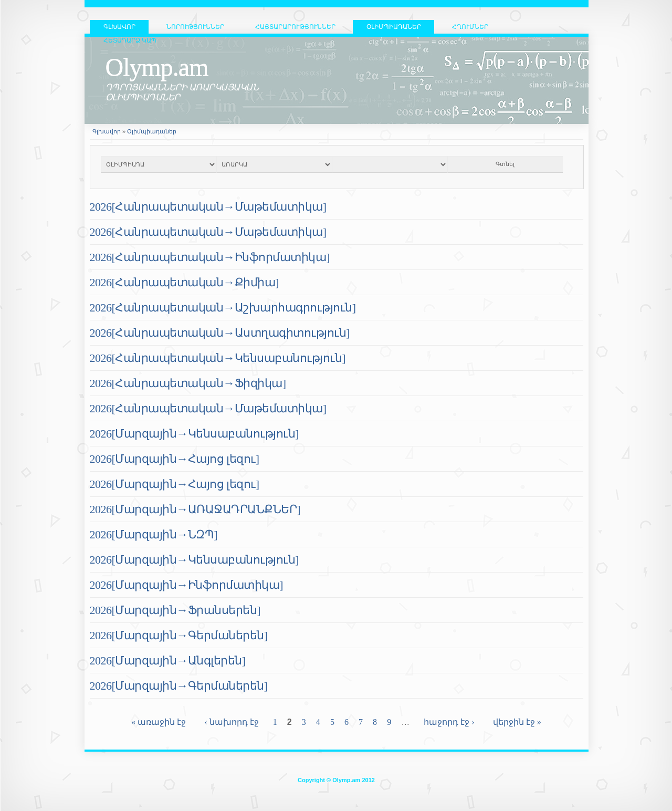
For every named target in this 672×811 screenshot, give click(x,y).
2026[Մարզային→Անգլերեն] (168, 661)
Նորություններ (195, 27)
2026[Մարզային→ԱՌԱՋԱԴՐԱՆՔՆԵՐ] (195, 509)
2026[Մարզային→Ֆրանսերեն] (175, 610)
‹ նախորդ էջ (231, 722)
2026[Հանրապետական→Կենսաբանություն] (218, 358)
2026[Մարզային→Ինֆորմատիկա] (187, 585)
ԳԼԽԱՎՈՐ (119, 27)
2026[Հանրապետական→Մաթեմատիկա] (208, 207)
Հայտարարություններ (295, 27)
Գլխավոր (107, 131)
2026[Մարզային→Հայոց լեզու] (175, 459)
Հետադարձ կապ (130, 40)
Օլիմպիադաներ (394, 27)
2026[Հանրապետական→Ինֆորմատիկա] (210, 257)
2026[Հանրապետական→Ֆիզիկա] (188, 383)
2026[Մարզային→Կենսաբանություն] (195, 434)
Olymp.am (157, 67)
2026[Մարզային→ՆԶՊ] (154, 534)
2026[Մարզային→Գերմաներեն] (179, 635)
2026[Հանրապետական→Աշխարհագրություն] (223, 308)
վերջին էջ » (517, 722)
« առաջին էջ (159, 722)
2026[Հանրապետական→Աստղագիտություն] (220, 333)
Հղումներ (470, 27)
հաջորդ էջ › (449, 722)
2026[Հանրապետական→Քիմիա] (185, 282)
